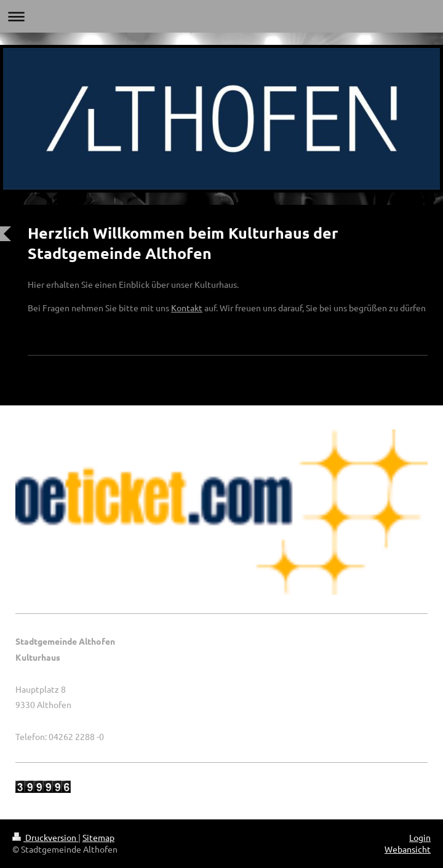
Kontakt (187, 308)
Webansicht (408, 849)
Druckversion (45, 837)
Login (420, 837)
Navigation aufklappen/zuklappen (221, 16)
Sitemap (98, 837)
